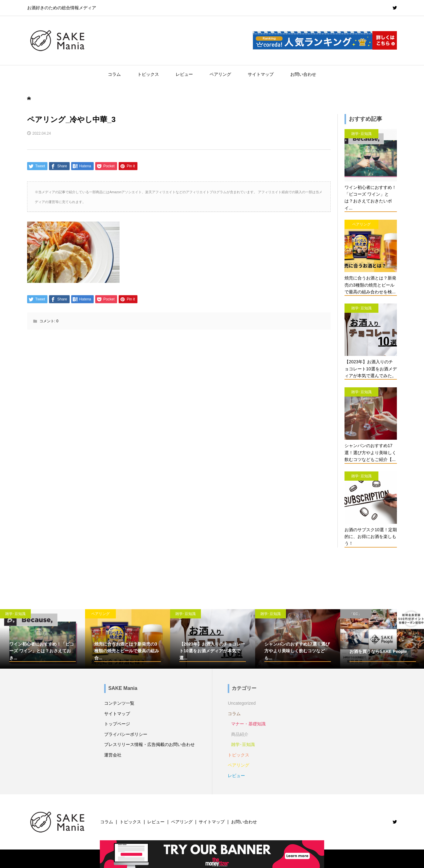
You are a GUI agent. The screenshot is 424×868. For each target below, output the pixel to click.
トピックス (148, 74)
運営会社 (113, 755)
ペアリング (220, 74)
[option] (43, 639)
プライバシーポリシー (126, 734)
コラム (114, 74)
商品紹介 (240, 734)
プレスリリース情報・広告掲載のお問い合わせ (149, 744)
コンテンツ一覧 (119, 703)
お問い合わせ (303, 74)
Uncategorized (242, 703)
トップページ (117, 724)
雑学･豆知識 (243, 744)
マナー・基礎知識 (248, 724)
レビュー (184, 74)
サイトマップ (261, 74)
